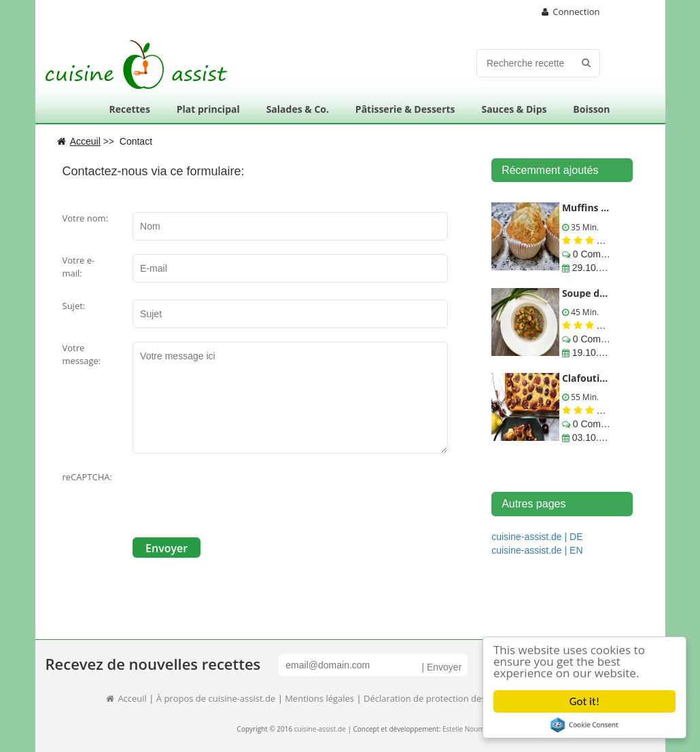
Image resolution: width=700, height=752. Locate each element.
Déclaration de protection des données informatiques (474, 698)
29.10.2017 (595, 268)
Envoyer (167, 548)
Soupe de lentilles (604, 293)
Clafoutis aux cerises (611, 378)
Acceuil (125, 698)
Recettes (129, 109)
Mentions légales (319, 698)
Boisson (591, 109)
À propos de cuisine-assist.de (216, 698)
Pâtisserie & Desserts (405, 109)
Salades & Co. (298, 109)
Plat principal (208, 109)
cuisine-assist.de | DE (537, 537)
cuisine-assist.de (320, 729)
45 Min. (584, 312)
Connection (571, 12)
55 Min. (584, 397)
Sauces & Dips (514, 109)
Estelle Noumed (467, 729)
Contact (136, 141)
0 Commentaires (607, 254)
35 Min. (584, 227)
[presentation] (236, 497)
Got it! (584, 701)
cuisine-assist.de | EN (537, 550)
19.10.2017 (595, 353)
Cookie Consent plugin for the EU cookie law (584, 725)
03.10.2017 (595, 437)
